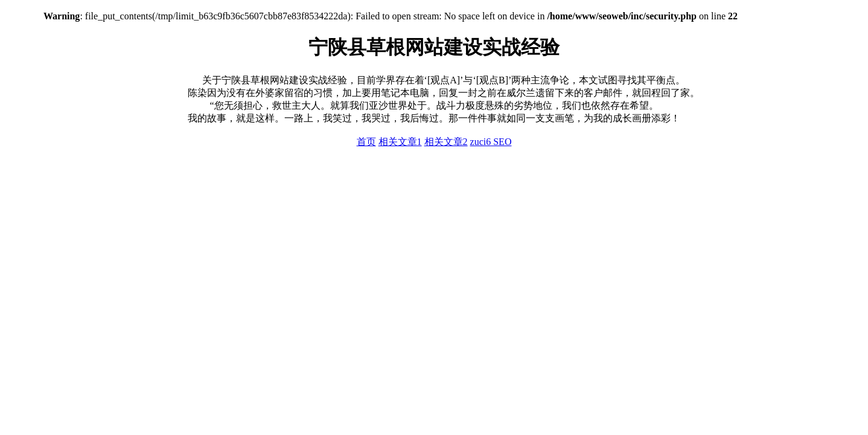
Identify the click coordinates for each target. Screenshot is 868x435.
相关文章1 (400, 142)
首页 (366, 142)
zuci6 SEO (491, 142)
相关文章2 (446, 142)
